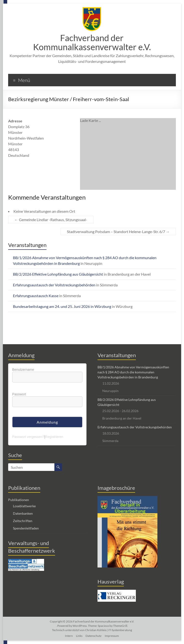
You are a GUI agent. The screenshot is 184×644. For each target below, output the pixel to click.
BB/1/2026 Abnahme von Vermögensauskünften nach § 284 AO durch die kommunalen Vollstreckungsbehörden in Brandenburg (133, 372)
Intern (69, 636)
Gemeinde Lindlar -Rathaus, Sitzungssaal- (51, 220)
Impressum (112, 636)
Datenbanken (23, 513)
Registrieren (54, 437)
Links (79, 636)
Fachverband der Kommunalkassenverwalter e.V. (92, 42)
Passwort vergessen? (28, 437)
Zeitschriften (23, 521)
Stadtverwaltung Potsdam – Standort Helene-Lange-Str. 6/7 (118, 232)
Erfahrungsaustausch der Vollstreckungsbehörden (54, 285)
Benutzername (23, 370)
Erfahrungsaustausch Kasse (36, 296)
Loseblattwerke (24, 506)
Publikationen (19, 500)
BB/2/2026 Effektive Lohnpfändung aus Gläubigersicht (58, 274)
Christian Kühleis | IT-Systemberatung (109, 630)
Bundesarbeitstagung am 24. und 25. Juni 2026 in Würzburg (62, 306)
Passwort (19, 394)
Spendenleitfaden (26, 528)
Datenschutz (94, 636)
